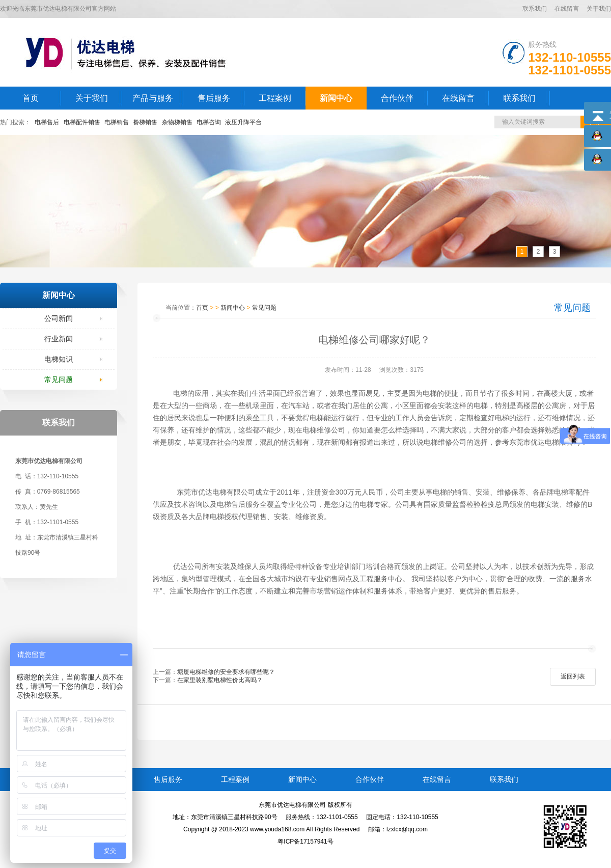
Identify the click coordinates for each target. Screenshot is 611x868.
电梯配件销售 (82, 122)
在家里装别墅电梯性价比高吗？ (220, 680)
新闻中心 (336, 98)
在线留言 (567, 9)
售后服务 (214, 98)
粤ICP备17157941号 (305, 842)
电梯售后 (47, 122)
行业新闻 (59, 339)
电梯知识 (59, 359)
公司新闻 (59, 318)
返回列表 (573, 676)
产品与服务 (153, 98)
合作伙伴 (397, 98)
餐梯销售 (145, 122)
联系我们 (535, 9)
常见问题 (59, 379)
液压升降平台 (243, 122)
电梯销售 (117, 122)
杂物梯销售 (177, 122)
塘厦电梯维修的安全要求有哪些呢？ (226, 672)
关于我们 (599, 9)
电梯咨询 (209, 122)
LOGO (134, 52)
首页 (31, 98)
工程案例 (275, 98)
